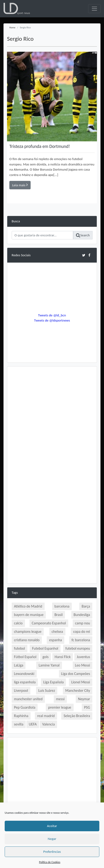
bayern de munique (29, 615)
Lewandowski (24, 674)
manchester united (28, 699)
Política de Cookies (50, 862)
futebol (20, 648)
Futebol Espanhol (45, 648)
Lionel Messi (81, 682)
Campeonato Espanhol (49, 623)
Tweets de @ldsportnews (52, 320)
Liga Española (53, 682)
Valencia (48, 724)
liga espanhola (25, 682)
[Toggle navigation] (94, 9)
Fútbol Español (25, 657)
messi (60, 699)
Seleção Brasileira (77, 716)
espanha (56, 640)
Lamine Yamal (49, 665)
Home (12, 27)
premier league (60, 707)
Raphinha (21, 716)
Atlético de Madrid (28, 606)
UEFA (33, 724)
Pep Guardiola (25, 707)
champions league (28, 632)
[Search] (42, 235)
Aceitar (52, 826)
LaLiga (19, 665)
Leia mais (20, 185)
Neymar (84, 699)
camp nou (82, 623)
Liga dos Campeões (76, 674)
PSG (87, 707)
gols (46, 657)
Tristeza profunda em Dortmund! (40, 146)
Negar (52, 839)
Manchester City (78, 690)
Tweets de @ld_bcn (52, 315)
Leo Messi (83, 665)
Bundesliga (82, 615)
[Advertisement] (52, 423)
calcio (18, 623)
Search (83, 235)
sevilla (19, 724)
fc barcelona (81, 640)
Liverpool (21, 690)
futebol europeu (78, 648)
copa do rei (82, 632)
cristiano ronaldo (27, 640)
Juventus (83, 657)
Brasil (59, 615)
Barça (86, 606)
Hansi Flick (63, 657)
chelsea (57, 632)
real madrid (46, 716)
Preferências (52, 852)
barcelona (62, 606)
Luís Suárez (47, 690)
